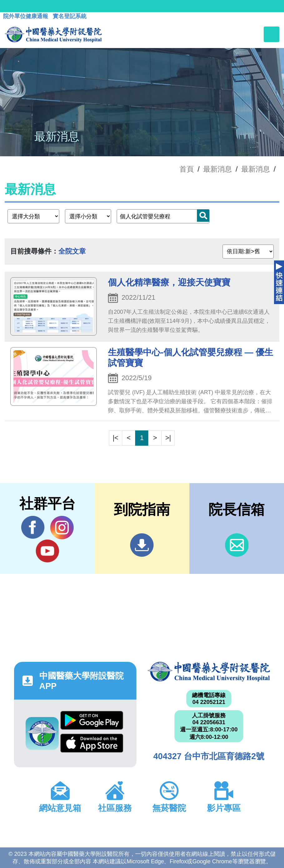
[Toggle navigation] (272, 34)
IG (62, 528)
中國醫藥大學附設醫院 (209, 672)
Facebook (33, 527)
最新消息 (256, 169)
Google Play (92, 720)
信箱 (237, 545)
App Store (92, 743)
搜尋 (203, 216)
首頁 (187, 169)
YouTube (47, 551)
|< (115, 438)
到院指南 (142, 545)
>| (168, 438)
